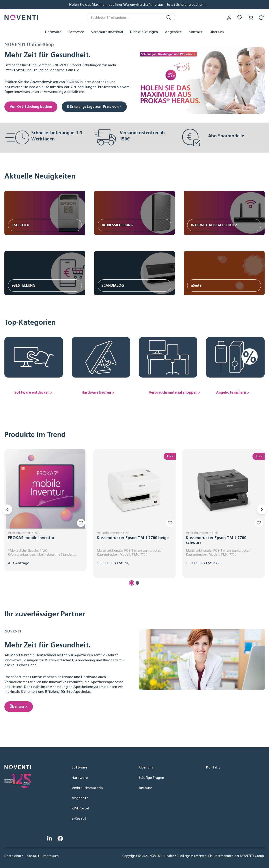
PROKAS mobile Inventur (31, 538)
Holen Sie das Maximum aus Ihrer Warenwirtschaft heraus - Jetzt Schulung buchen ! (137, 5)
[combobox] (126, 18)
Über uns (146, 767)
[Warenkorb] (250, 18)
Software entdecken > (33, 393)
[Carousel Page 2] (137, 583)
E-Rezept (79, 818)
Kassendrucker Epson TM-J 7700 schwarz (216, 540)
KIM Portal (80, 808)
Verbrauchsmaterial (88, 788)
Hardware (80, 778)
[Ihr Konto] (228, 18)
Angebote (80, 798)
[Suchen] (169, 18)
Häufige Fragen (151, 778)
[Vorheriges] (7, 510)
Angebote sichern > (233, 393)
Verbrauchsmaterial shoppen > (175, 393)
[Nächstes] (262, 510)
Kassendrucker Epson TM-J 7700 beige (133, 538)
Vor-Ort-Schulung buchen (31, 107)
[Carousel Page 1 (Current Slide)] (132, 583)
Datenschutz (14, 856)
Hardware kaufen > (98, 393)
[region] (134, 518)
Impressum (51, 856)
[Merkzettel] (239, 18)
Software (79, 767)
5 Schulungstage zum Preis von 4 (94, 107)
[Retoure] (261, 18)
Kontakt (213, 767)
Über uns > (19, 707)
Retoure (146, 788)
